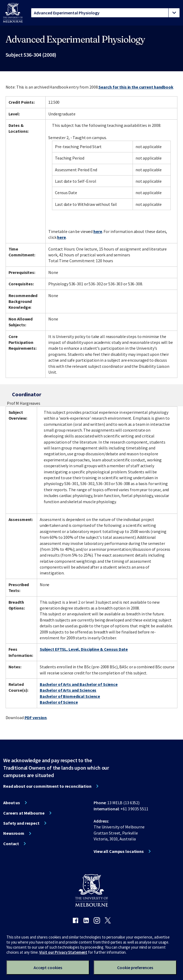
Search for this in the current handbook (136, 87)
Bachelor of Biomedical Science (70, 696)
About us (12, 803)
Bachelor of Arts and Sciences (68, 690)
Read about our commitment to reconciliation (47, 786)
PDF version (36, 718)
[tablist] (105, 13)
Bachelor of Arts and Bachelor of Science (79, 684)
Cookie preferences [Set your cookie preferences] (135, 968)
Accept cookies (48, 968)
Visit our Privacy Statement (63, 952)
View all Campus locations (119, 851)
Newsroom (14, 833)
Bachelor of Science (59, 702)
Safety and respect (21, 823)
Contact (11, 844)
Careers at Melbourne (24, 813)
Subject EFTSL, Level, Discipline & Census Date (84, 649)
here (98, 231)
